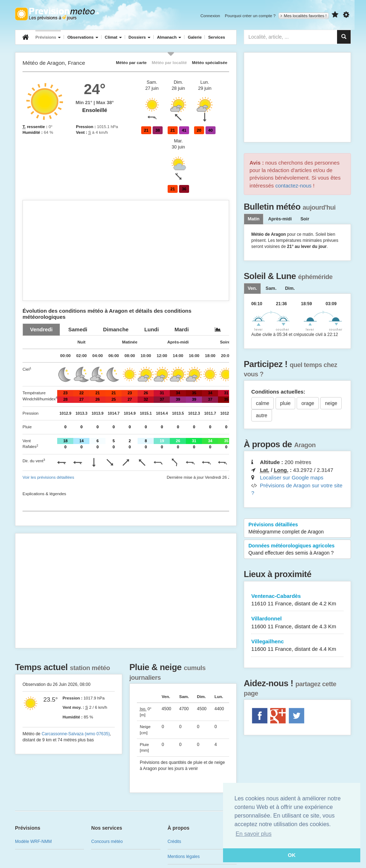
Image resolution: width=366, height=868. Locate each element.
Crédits (174, 842)
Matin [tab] (254, 219)
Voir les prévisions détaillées (48, 477)
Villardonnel (297, 623)
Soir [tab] (305, 219)
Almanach (169, 37)
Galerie (195, 37)
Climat (113, 37)
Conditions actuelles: (278, 392)
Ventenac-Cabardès (297, 600)
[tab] (41, 329)
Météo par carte (131, 62)
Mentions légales (184, 857)
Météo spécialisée (210, 62)
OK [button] (292, 855)
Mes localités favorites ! (304, 16)
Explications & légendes (44, 494)
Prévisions (48, 37)
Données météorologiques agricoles (297, 550)
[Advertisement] (126, 250)
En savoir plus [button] (254, 834)
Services (216, 37)
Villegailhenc (297, 646)
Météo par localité (169, 62)
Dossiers (139, 37)
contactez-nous (293, 186)
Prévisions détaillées (297, 528)
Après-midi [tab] (280, 219)
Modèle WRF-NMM (33, 842)
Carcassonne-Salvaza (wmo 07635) (76, 734)
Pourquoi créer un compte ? (250, 16)
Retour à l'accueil (57, 14)
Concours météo (107, 842)
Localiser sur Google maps (292, 477)
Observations (83, 37)
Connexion (210, 16)
